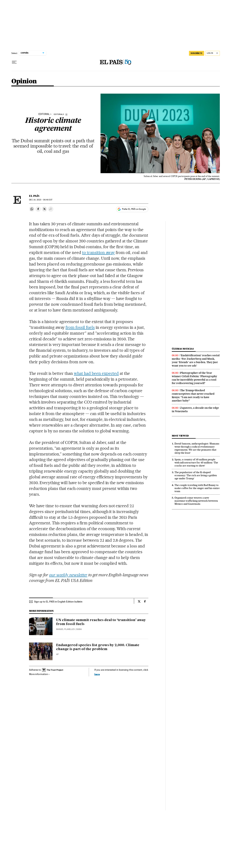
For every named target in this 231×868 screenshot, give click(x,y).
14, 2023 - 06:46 (41, 200)
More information (39, 674)
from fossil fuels (80, 327)
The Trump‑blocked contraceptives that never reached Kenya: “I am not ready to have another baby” (193, 395)
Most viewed (180, 436)
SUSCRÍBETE (197, 53)
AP (57, 654)
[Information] (66, 114)
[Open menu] (14, 62)
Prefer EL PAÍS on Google (134, 209)
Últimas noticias (183, 349)
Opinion (24, 81)
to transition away (99, 253)
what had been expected (96, 373)
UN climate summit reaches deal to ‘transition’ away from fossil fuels (101, 622)
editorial (44, 114)
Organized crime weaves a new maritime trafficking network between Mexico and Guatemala (196, 501)
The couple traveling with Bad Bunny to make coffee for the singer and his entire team (197, 488)
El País (34, 196)
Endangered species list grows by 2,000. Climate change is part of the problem (98, 647)
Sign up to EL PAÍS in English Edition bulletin (58, 602)
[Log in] (213, 53)
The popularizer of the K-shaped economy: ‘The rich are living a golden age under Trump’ (196, 475)
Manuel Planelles (65, 629)
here (97, 674)
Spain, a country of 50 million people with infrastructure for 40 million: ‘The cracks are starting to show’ (196, 463)
